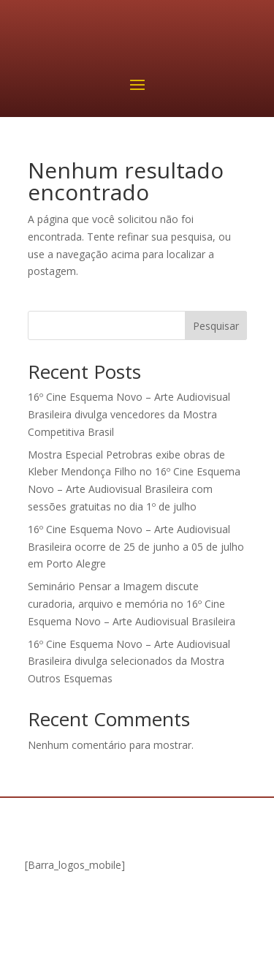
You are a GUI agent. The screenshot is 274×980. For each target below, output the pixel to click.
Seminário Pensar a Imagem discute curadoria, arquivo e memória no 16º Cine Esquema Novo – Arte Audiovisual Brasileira (132, 604)
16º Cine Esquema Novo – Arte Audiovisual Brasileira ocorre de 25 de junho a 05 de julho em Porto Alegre (136, 547)
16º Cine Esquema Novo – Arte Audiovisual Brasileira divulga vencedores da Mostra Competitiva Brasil (129, 414)
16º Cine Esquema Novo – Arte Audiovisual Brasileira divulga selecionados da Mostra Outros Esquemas (129, 661)
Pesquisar (216, 326)
